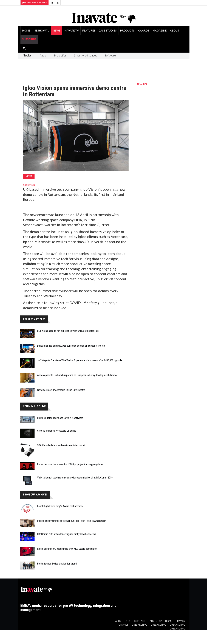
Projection (60, 55)
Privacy (181, 621)
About (175, 30)
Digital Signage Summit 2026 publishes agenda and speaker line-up (71, 346)
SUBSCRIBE (29, 39)
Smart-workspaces (86, 55)
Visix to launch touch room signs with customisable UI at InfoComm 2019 (75, 478)
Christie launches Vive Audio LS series (57, 431)
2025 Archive (159, 625)
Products (127, 30)
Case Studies (108, 30)
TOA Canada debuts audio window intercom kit (61, 445)
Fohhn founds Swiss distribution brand (57, 564)
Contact (140, 621)
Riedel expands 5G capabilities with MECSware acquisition (67, 549)
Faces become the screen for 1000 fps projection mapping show (70, 464)
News (57, 30)
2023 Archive (178, 629)
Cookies (123, 625)
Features (89, 30)
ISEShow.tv (42, 30)
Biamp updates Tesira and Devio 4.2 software (60, 418)
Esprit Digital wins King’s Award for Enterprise (60, 506)
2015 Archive (140, 625)
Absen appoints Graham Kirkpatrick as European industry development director (77, 375)
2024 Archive (178, 625)
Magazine (160, 30)
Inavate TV (71, 30)
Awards (144, 30)
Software (110, 55)
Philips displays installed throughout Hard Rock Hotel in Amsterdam (72, 521)
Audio (43, 55)
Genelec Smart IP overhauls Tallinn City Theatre (61, 390)
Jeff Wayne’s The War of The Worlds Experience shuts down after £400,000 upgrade (80, 360)
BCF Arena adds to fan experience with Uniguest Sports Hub (68, 331)
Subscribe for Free (35, 3)
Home (26, 30)
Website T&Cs (122, 621)
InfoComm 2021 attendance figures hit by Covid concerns (67, 534)
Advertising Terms (161, 621)
